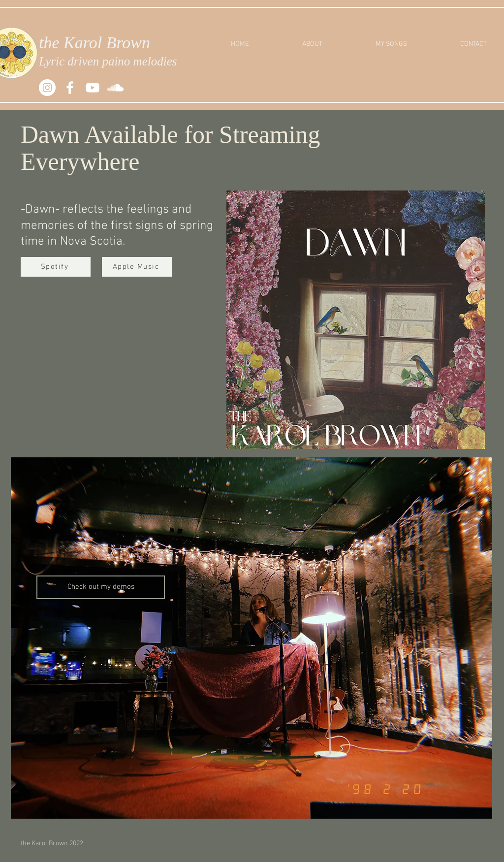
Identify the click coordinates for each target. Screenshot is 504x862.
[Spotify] (56, 267)
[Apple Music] (137, 267)
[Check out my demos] (101, 587)
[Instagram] (47, 88)
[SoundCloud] (115, 88)
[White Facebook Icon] (70, 88)
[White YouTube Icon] (93, 88)
